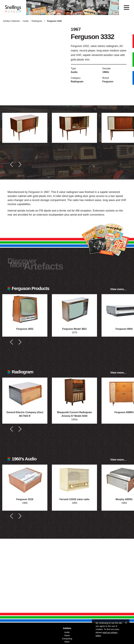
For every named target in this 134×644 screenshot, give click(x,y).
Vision (67, 635)
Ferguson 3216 (25, 499)
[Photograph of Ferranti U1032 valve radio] (74, 480)
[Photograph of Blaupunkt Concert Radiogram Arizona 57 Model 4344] (74, 393)
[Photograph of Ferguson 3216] (25, 480)
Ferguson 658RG (124, 412)
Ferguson (108, 82)
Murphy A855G (124, 499)
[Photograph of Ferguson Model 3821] (74, 309)
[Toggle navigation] (126, 8)
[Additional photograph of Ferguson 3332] (25, 128)
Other (67, 642)
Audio (26, 21)
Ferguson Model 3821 (74, 329)
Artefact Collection (12, 21)
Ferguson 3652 (25, 329)
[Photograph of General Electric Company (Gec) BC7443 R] (25, 393)
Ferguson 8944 (124, 329)
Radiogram (37, 21)
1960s (106, 72)
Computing (67, 639)
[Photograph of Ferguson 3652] (25, 309)
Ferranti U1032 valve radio (74, 499)
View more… (118, 289)
